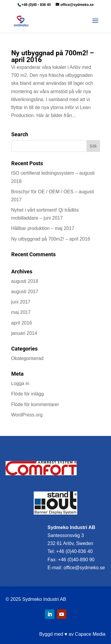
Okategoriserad (27, 358)
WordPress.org (27, 415)
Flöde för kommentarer (35, 404)
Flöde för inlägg (28, 394)
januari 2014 (24, 333)
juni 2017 (21, 302)
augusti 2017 (25, 292)
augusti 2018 (25, 281)
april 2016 (22, 323)
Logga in (20, 383)
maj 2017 (21, 312)
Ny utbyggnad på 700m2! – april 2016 (53, 56)
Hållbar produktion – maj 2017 (43, 228)
